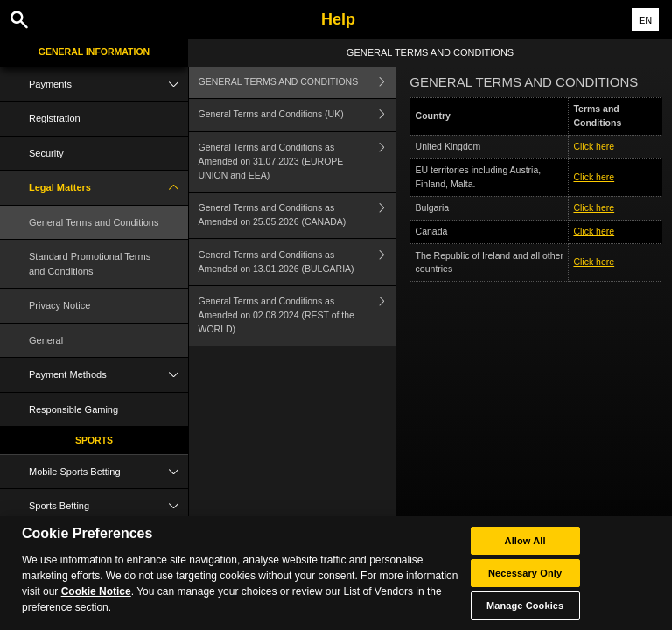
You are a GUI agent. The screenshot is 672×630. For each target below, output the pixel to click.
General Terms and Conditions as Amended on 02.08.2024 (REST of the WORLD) (297, 316)
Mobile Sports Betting (108, 472)
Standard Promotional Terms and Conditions (90, 264)
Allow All (525, 585)
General (46, 340)
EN (645, 20)
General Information (94, 52)
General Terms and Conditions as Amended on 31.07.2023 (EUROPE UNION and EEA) (297, 162)
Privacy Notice (59, 305)
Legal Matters (108, 188)
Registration (55, 118)
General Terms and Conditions (94, 222)
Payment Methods (108, 375)
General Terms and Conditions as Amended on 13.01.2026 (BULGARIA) (297, 262)
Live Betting (108, 541)
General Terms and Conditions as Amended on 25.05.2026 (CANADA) (297, 216)
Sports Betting (108, 506)
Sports (94, 440)
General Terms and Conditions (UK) (297, 115)
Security (46, 153)
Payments (108, 84)
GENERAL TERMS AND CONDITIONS (297, 82)
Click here (594, 146)
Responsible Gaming (73, 409)
